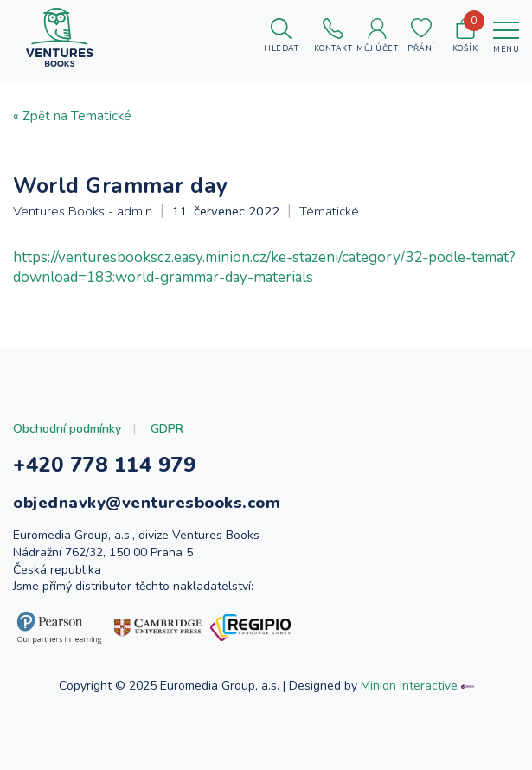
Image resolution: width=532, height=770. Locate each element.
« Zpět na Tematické (72, 116)
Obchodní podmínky (67, 429)
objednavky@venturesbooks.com (147, 503)
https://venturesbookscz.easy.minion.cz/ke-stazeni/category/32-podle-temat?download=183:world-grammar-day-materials (264, 268)
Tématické (329, 211)
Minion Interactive (409, 686)
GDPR (167, 429)
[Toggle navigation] (506, 37)
